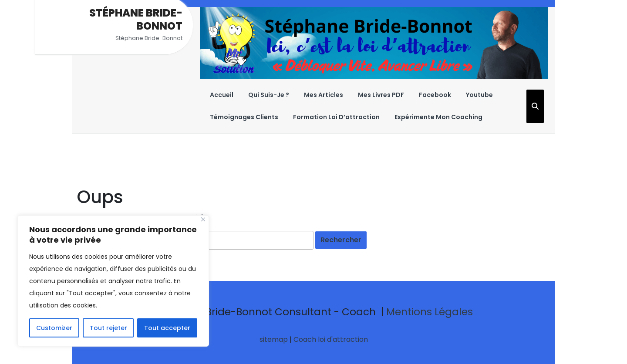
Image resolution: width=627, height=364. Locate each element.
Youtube (479, 95)
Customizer (54, 328)
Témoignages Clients (244, 117)
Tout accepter (167, 328)
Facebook (435, 95)
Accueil (222, 95)
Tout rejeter (108, 328)
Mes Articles (324, 95)
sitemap (274, 339)
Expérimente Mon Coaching (438, 117)
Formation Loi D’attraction (336, 117)
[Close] (203, 219)
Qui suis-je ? (269, 95)
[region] (113, 281)
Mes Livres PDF (381, 95)
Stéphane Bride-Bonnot (136, 19)
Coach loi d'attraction (331, 339)
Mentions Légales (430, 312)
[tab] (341, 240)
